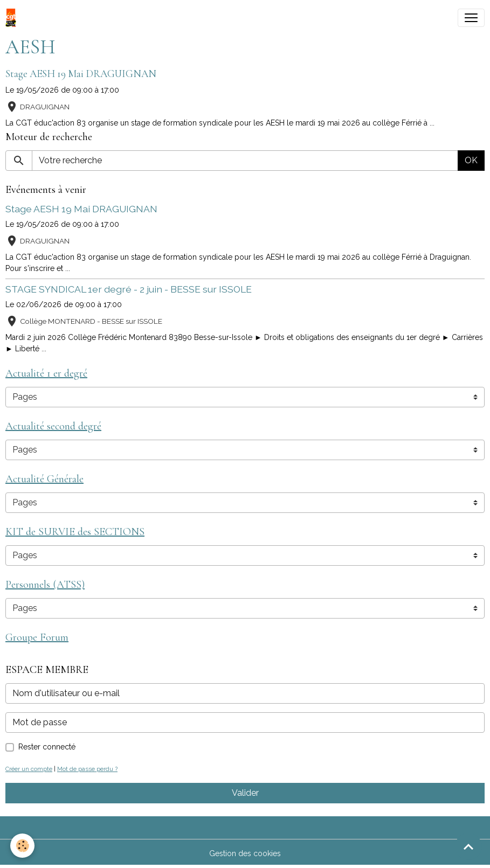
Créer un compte (29, 769)
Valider (245, 793)
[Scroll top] (468, 846)
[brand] (13, 18)
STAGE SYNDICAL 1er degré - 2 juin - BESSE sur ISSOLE (129, 289)
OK (471, 160)
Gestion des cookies (245, 853)
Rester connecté (47, 747)
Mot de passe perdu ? (87, 769)
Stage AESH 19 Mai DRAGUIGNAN (81, 74)
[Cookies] (23, 846)
